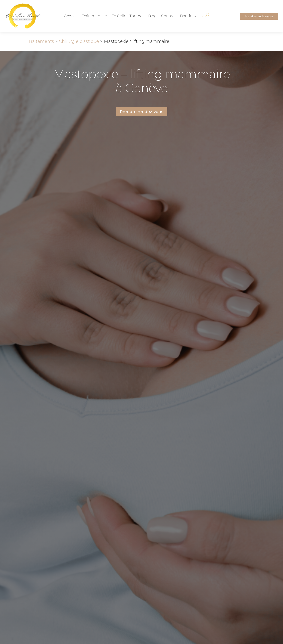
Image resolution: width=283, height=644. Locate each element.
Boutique (189, 16)
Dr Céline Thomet (128, 16)
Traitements (93, 16)
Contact (168, 16)
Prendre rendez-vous (259, 16)
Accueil (71, 16)
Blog (152, 16)
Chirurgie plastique (79, 41)
